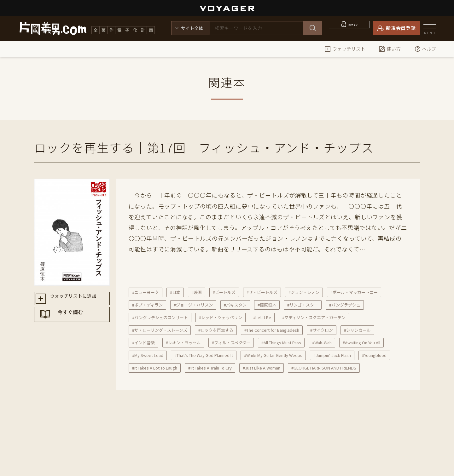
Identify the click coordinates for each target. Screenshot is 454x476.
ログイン (353, 28)
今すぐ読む (78, 322)
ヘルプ (425, 49)
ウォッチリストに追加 (78, 300)
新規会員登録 (401, 28)
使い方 (390, 49)
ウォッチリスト (345, 49)
